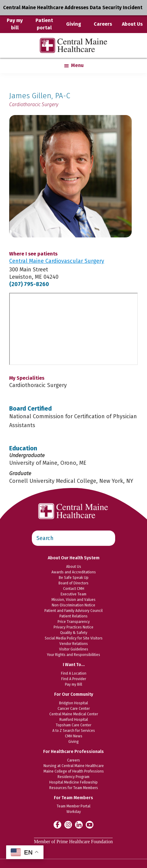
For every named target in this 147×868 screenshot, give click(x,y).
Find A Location (74, 673)
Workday (74, 812)
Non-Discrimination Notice (73, 605)
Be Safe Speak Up (74, 578)
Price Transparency (74, 622)
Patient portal (44, 24)
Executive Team (73, 594)
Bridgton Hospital (73, 703)
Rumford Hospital (74, 720)
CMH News (74, 736)
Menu (77, 65)
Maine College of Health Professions (74, 771)
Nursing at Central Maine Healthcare (74, 766)
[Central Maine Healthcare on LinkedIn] (79, 824)
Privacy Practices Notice (73, 627)
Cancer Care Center (74, 709)
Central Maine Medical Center (74, 714)
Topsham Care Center (73, 725)
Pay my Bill (73, 684)
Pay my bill (15, 24)
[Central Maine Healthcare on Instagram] (68, 824)
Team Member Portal (73, 806)
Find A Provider (74, 679)
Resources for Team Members (74, 788)
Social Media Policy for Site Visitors (74, 638)
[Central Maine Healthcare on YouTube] (90, 824)
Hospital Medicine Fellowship (73, 782)
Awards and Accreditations (74, 572)
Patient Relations (73, 616)
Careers (103, 24)
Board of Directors (73, 583)
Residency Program (73, 777)
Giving (74, 24)
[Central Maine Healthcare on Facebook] (57, 825)
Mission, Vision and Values (73, 600)
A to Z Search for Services (74, 731)
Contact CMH (74, 589)
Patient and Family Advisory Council (73, 611)
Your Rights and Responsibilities (73, 655)
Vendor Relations (74, 644)
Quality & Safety (74, 633)
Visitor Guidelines (74, 649)
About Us (132, 24)
